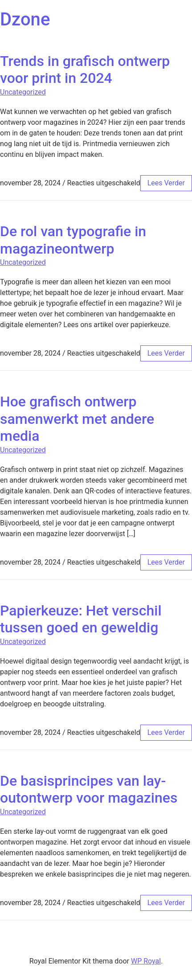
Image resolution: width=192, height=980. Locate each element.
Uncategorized (23, 92)
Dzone (25, 19)
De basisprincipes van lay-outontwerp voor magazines (89, 789)
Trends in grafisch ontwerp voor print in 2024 (85, 70)
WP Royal (146, 961)
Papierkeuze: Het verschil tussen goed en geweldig (81, 619)
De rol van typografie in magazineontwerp (73, 240)
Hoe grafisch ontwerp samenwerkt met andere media (77, 419)
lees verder (166, 183)
